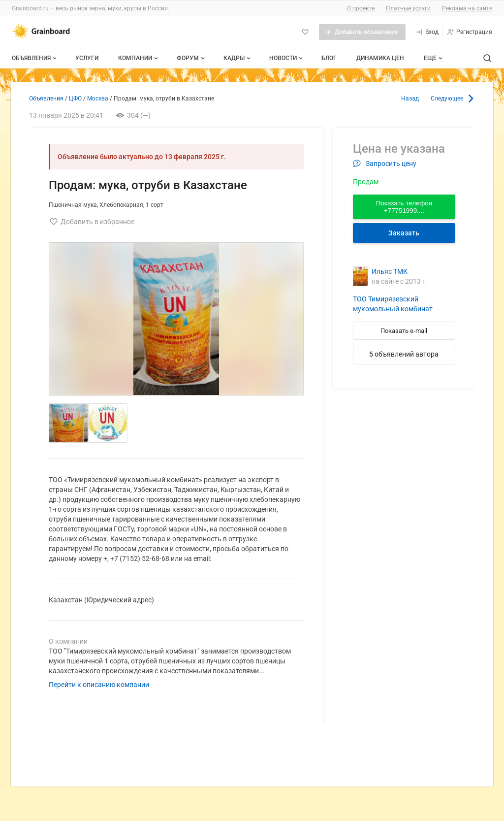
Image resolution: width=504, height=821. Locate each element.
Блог (329, 58)
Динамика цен (380, 58)
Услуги (87, 58)
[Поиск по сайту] (487, 58)
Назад (410, 99)
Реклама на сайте (467, 8)
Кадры (238, 58)
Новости (287, 58)
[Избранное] (305, 32)
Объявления (35, 58)
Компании (139, 58)
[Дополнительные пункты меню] (433, 58)
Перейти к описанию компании (99, 685)
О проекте (361, 8)
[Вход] (427, 32)
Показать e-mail (404, 331)
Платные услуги (408, 8)
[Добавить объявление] (362, 32)
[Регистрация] (469, 32)
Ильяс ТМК (390, 271)
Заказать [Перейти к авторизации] (404, 233)
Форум (192, 58)
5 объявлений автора (404, 354)
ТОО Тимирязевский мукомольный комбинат (393, 304)
